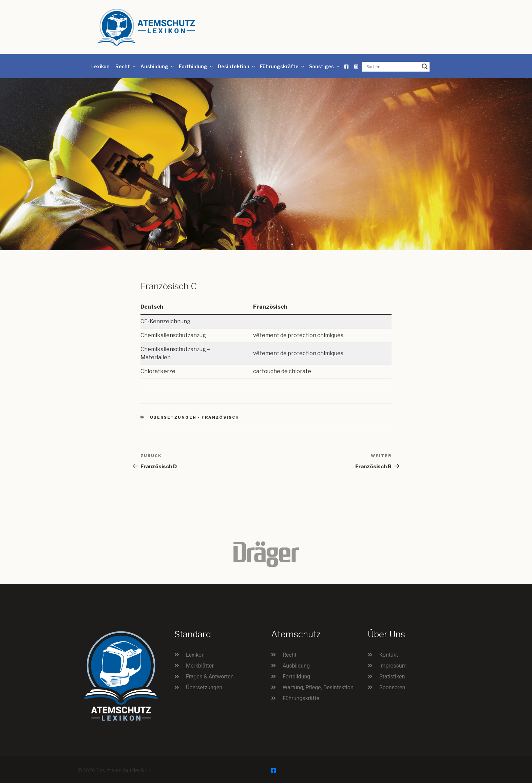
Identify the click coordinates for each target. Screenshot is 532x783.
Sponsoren (392, 687)
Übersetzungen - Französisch (195, 417)
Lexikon (100, 66)
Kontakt (389, 655)
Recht (126, 66)
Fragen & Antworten (210, 677)
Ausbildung (158, 66)
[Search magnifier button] (425, 67)
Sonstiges (325, 66)
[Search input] (393, 67)
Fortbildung (196, 66)
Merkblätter (200, 666)
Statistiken (392, 677)
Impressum (393, 666)
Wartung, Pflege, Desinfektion (318, 687)
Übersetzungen (204, 687)
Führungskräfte (282, 66)
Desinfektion (237, 66)
